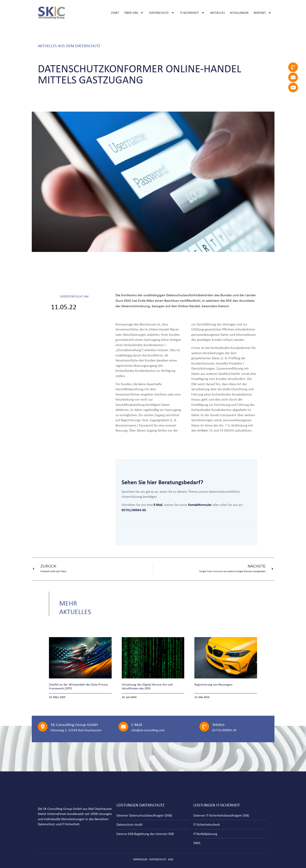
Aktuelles (217, 13)
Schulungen (239, 13)
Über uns (134, 13)
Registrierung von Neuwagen (213, 684)
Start (115, 13)
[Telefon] (204, 727)
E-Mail (137, 725)
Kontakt (263, 13)
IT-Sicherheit (192, 13)
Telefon (218, 725)
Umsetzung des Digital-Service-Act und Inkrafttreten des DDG (147, 686)
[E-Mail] (123, 727)
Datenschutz (162, 13)
